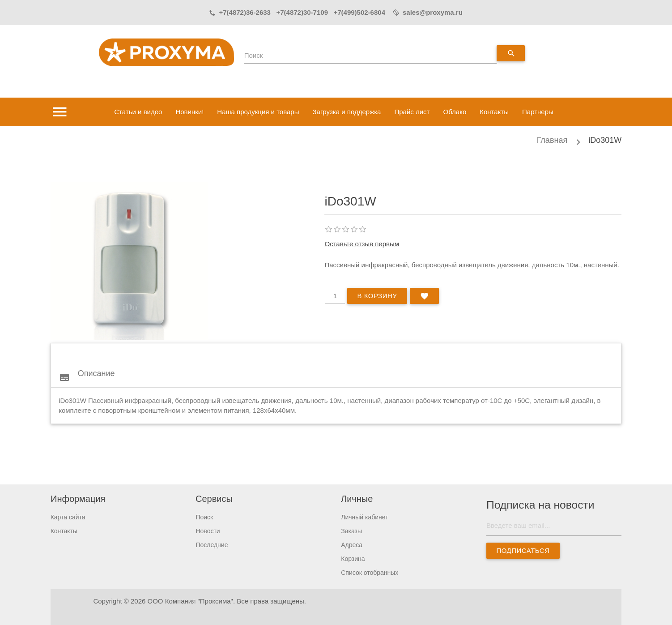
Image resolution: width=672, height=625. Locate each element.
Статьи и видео (138, 112)
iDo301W (605, 140)
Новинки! (189, 112)
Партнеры (538, 112)
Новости (208, 531)
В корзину (377, 296)
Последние (212, 545)
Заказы (351, 531)
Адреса (352, 545)
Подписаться (523, 550)
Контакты (494, 112)
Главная (552, 140)
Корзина (353, 559)
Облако (455, 112)
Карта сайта (68, 517)
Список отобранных (370, 573)
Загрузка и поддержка (347, 112)
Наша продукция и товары (258, 112)
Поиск (254, 55)
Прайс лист (412, 112)
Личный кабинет (364, 517)
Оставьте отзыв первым (362, 244)
